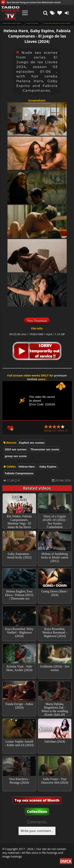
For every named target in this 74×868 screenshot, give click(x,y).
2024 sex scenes (16, 449)
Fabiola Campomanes (19, 473)
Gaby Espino (48, 467)
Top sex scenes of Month (37, 800)
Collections (37, 812)
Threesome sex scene (45, 449)
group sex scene (16, 456)
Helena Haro (27, 467)
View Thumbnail (37, 321)
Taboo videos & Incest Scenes (12, 23)
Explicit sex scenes (32, 23)
